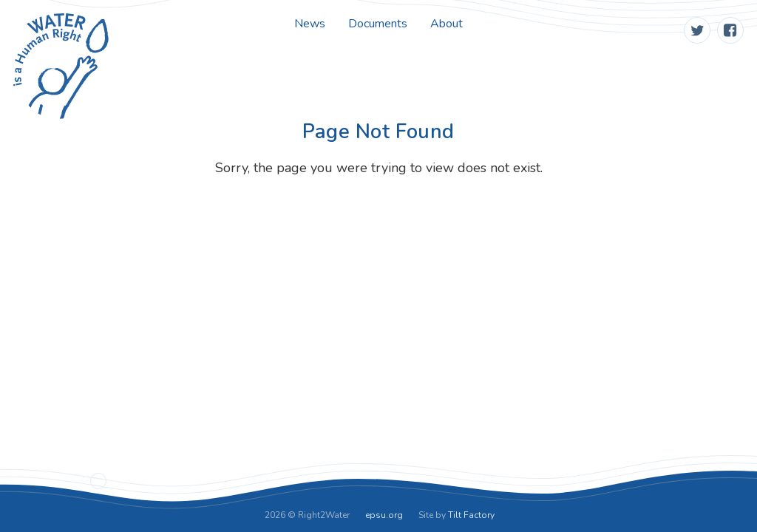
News (310, 24)
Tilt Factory (471, 515)
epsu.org (384, 515)
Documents (378, 24)
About (447, 24)
